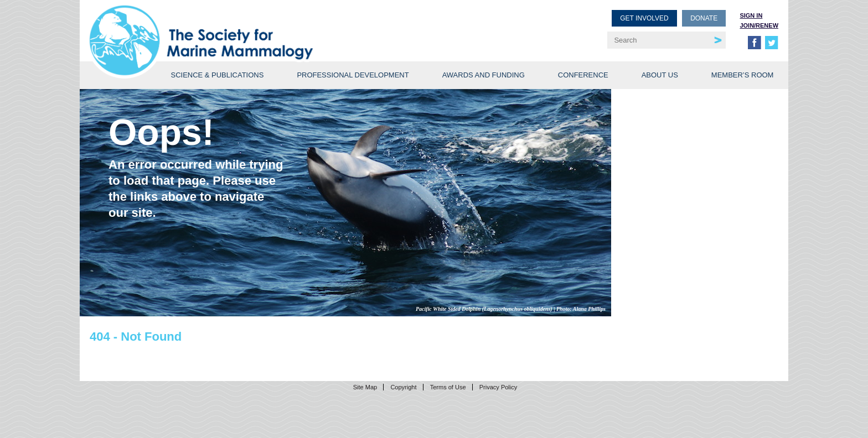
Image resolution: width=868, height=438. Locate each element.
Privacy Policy (498, 387)
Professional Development (353, 75)
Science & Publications (217, 75)
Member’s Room (743, 75)
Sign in (751, 15)
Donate (704, 18)
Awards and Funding (484, 75)
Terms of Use (448, 387)
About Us (660, 75)
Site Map (365, 387)
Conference (583, 75)
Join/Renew (759, 25)
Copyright (403, 387)
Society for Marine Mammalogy (263, 26)
